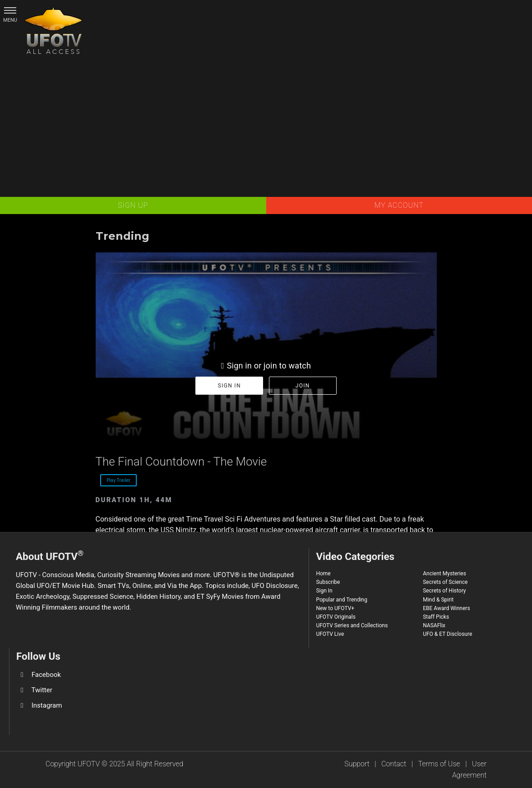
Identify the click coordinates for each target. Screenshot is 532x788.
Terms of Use (439, 764)
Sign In (324, 591)
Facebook (46, 675)
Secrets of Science (445, 582)
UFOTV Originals (336, 617)
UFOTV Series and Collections (352, 625)
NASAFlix (434, 625)
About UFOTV (50, 555)
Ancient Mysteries (444, 574)
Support (357, 764)
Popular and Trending (342, 600)
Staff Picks (436, 617)
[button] (10, 10)
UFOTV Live (330, 634)
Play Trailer (118, 480)
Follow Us (38, 656)
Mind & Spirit (438, 600)
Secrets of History (444, 591)
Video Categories (355, 556)
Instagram (47, 705)
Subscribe (328, 582)
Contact (394, 764)
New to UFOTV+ (335, 608)
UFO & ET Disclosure (447, 634)
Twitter (42, 690)
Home (323, 574)
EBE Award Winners (446, 608)
